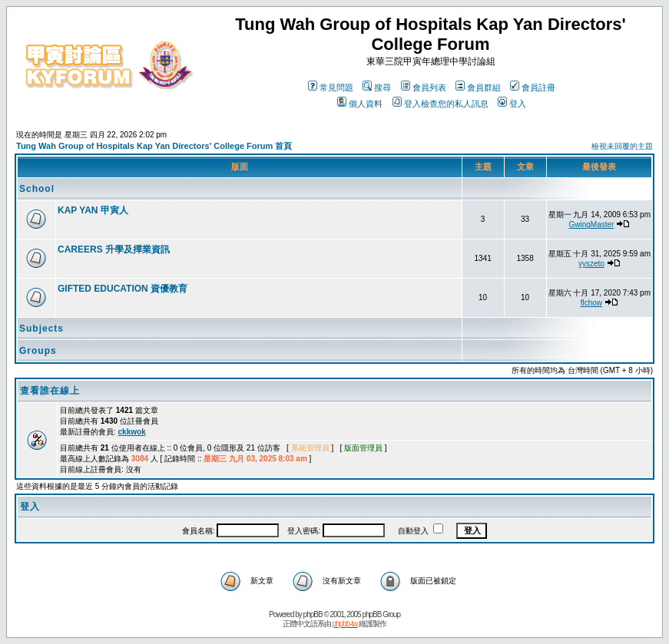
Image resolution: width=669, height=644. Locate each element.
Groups (38, 351)
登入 (512, 104)
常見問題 (331, 88)
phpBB (313, 614)
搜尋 (377, 88)
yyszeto (591, 264)
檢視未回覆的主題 (622, 146)
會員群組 (478, 88)
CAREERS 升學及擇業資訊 (114, 249)
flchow (591, 303)
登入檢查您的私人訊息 (440, 104)
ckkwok (132, 432)
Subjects (41, 329)
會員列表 (424, 88)
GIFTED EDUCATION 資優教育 (123, 289)
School (37, 189)
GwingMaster (591, 225)
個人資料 (360, 104)
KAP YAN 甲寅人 (93, 210)
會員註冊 (533, 88)
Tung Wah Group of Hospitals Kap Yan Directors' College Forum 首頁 (154, 146)
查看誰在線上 (50, 391)
